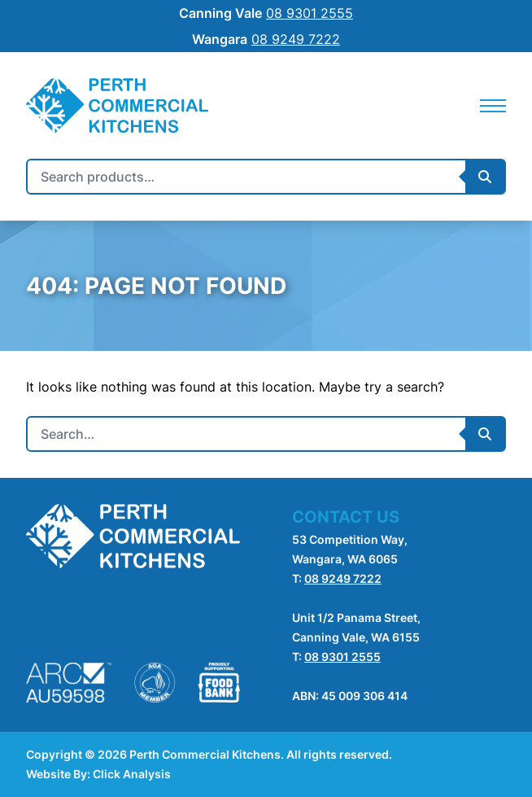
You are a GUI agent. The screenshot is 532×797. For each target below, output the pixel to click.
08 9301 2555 (342, 657)
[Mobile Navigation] (493, 106)
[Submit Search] (485, 177)
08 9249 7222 (343, 578)
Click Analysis (132, 774)
